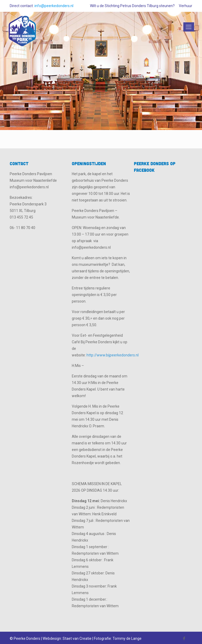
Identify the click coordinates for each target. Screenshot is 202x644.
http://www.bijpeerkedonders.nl (113, 355)
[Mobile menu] (188, 27)
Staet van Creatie (77, 638)
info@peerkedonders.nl (54, 6)
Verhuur (186, 6)
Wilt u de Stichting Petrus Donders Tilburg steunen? (132, 6)
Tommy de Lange (127, 638)
